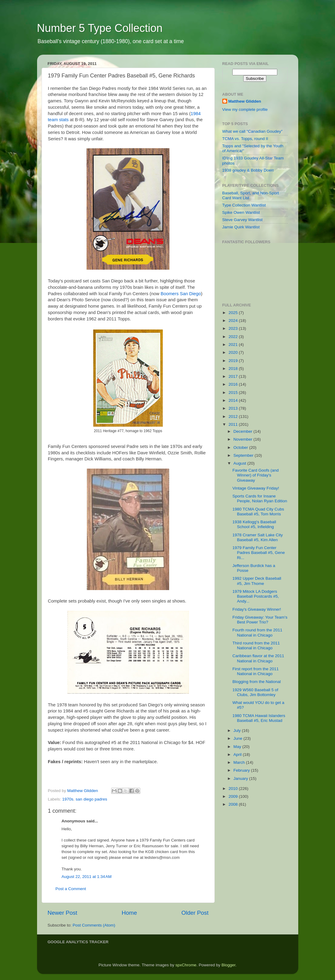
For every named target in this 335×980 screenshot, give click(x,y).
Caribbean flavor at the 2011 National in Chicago (258, 658)
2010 (234, 789)
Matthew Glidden (245, 101)
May (238, 747)
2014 (234, 400)
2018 (234, 369)
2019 (234, 361)
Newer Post (63, 913)
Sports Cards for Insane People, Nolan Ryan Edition (260, 499)
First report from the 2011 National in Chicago (255, 671)
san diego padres (91, 799)
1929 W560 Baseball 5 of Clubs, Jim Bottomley (255, 692)
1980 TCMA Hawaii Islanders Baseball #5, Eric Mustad (259, 718)
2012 (234, 417)
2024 (234, 321)
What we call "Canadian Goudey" (253, 131)
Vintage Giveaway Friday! (256, 488)
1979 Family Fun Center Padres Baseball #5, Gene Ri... (259, 553)
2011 (234, 424)
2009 (234, 796)
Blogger (228, 965)
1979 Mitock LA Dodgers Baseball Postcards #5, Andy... (256, 596)
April (238, 755)
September (244, 455)
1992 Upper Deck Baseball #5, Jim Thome (257, 581)
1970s (68, 799)
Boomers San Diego (181, 294)
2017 (234, 376)
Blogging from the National (256, 682)
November (244, 439)
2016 (234, 384)
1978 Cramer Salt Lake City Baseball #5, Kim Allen (258, 537)
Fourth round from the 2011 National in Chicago (257, 632)
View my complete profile (245, 109)
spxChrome (186, 965)
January (241, 779)
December (244, 431)
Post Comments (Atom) (94, 925)
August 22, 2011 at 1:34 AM (87, 877)
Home (129, 913)
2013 (234, 408)
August (241, 463)
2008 (234, 804)
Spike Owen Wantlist (241, 212)
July (238, 731)
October (241, 447)
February (242, 770)
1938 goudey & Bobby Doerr (248, 170)
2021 (234, 345)
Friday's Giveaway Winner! (257, 609)
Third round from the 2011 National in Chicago (256, 645)
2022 (234, 337)
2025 (234, 313)
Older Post (195, 913)
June (239, 738)
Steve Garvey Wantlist (243, 220)
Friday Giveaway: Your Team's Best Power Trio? (260, 620)
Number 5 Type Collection (100, 28)
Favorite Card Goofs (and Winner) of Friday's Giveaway (255, 475)
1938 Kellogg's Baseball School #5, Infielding (254, 524)
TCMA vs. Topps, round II (245, 139)
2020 (234, 352)
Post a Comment (71, 889)
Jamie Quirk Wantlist (241, 227)
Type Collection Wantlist (244, 205)
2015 (234, 393)
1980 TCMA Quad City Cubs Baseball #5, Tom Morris (258, 512)
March (240, 762)
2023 (234, 328)
